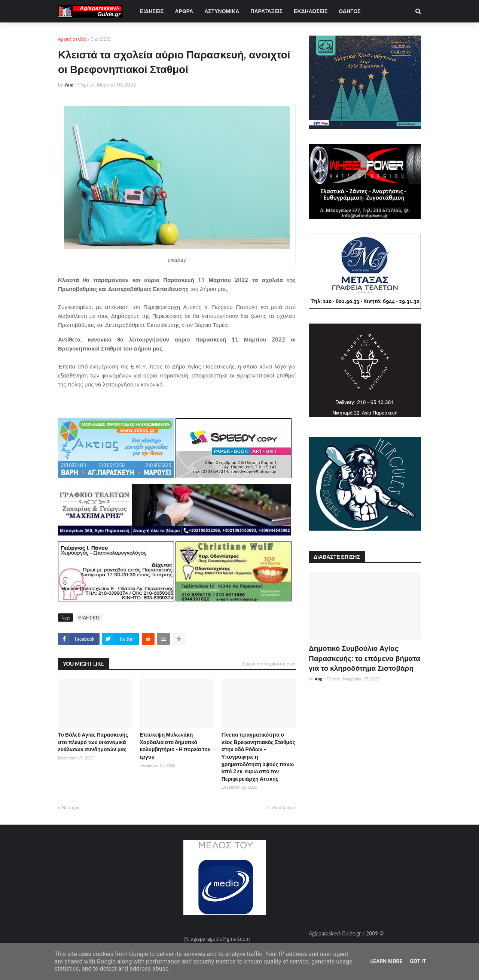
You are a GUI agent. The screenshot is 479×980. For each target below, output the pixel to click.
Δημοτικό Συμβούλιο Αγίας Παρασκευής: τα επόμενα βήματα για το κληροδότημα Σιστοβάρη (364, 658)
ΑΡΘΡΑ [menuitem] (184, 11)
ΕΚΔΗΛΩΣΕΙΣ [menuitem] (311, 11)
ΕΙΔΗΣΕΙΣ (101, 39)
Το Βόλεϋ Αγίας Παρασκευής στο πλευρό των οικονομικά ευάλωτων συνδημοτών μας (93, 742)
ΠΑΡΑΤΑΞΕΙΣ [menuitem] (266, 11)
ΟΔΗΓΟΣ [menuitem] (350, 11)
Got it (418, 961)
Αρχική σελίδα (72, 39)
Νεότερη (71, 807)
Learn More (386, 961)
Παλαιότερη (280, 807)
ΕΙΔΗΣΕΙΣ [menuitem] (152, 11)
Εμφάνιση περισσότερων (269, 664)
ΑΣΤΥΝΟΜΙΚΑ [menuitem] (222, 11)
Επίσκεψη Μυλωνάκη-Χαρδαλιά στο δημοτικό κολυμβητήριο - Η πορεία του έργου (175, 746)
